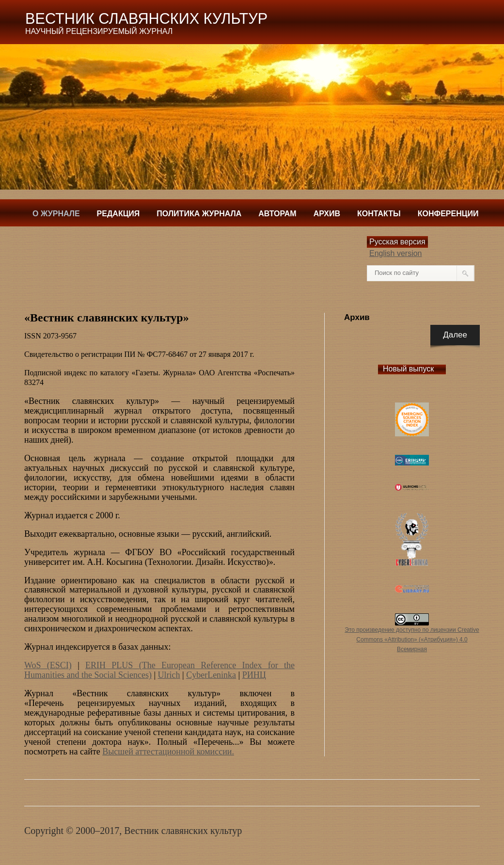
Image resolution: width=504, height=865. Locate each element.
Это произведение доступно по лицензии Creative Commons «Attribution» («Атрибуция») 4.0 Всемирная (412, 640)
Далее (455, 335)
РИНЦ (254, 675)
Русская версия (397, 242)
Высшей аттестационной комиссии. (168, 752)
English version (396, 253)
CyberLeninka (211, 675)
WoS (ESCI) (48, 665)
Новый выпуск (408, 369)
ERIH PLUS (112, 665)
